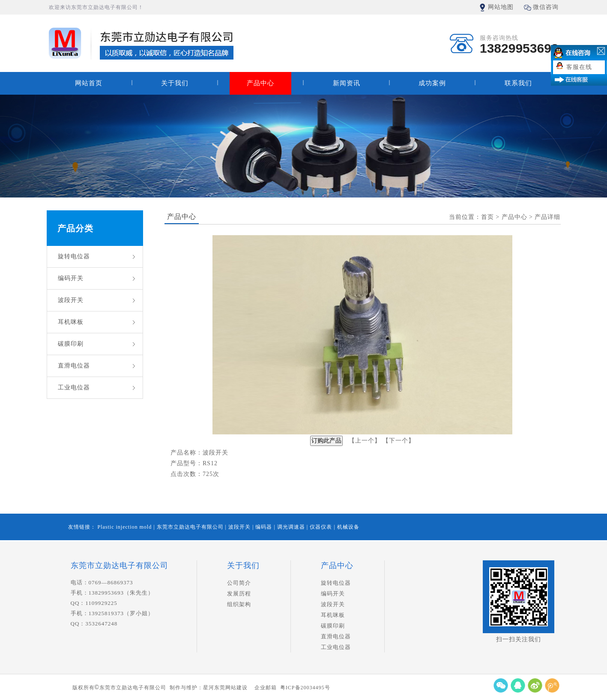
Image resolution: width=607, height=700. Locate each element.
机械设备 (348, 527)
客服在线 (579, 67)
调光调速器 (292, 527)
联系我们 (518, 83)
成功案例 (432, 83)
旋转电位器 (74, 256)
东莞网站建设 (231, 688)
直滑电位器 (74, 366)
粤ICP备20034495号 (305, 688)
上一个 (365, 441)
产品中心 (260, 83)
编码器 (265, 527)
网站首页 (89, 83)
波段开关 (71, 300)
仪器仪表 (322, 527)
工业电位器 (74, 387)
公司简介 (239, 583)
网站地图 (501, 7)
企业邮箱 (266, 688)
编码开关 (71, 278)
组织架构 (239, 604)
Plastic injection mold (126, 527)
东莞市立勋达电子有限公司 (191, 527)
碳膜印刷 (71, 344)
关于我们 (175, 83)
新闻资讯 (347, 83)
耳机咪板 (71, 322)
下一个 (399, 441)
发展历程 (239, 594)
